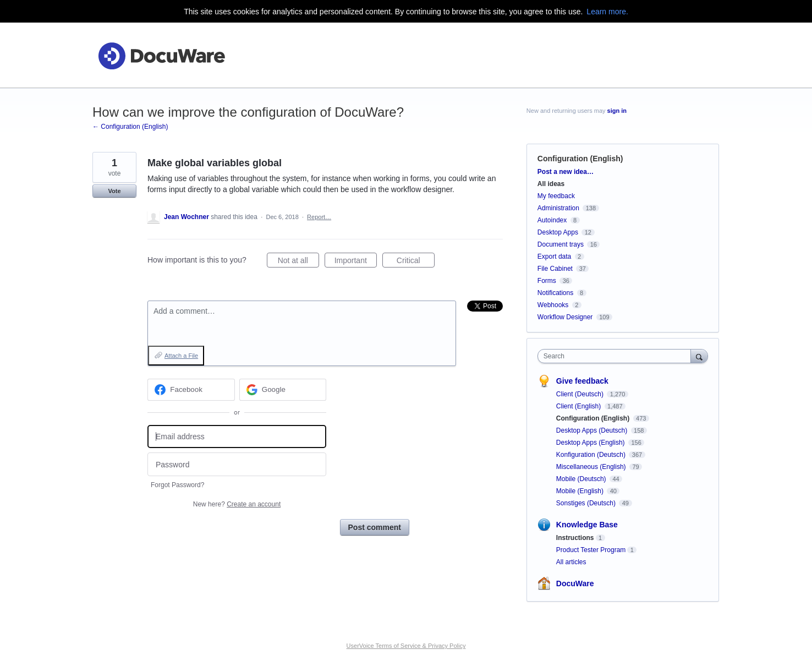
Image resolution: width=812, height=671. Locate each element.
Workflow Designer (565, 317)
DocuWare (575, 583)
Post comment (375, 527)
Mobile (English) (581, 491)
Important (356, 262)
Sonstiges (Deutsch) (587, 503)
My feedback (556, 196)
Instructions (575, 538)
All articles (571, 562)
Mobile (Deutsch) (582, 479)
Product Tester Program (591, 550)
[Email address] (237, 437)
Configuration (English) (580, 159)
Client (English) (580, 406)
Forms (547, 281)
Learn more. (607, 12)
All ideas (551, 184)
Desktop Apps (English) (591, 443)
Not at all (298, 262)
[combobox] (617, 356)
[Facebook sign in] (191, 390)
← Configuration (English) (130, 127)
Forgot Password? (177, 485)
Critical (416, 262)
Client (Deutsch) (581, 394)
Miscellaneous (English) (592, 467)
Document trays (561, 244)
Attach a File (181, 356)
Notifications (555, 293)
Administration (558, 208)
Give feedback (582, 381)
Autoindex (552, 220)
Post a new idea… (566, 172)
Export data (554, 257)
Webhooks (553, 305)
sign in (617, 111)
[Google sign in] (283, 390)
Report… (319, 217)
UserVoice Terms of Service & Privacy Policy (406, 646)
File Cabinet (555, 269)
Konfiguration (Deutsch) (592, 455)
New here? (237, 504)
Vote (114, 191)
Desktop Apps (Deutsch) (593, 430)
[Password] (237, 464)
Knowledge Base (587, 525)
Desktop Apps (558, 232)
